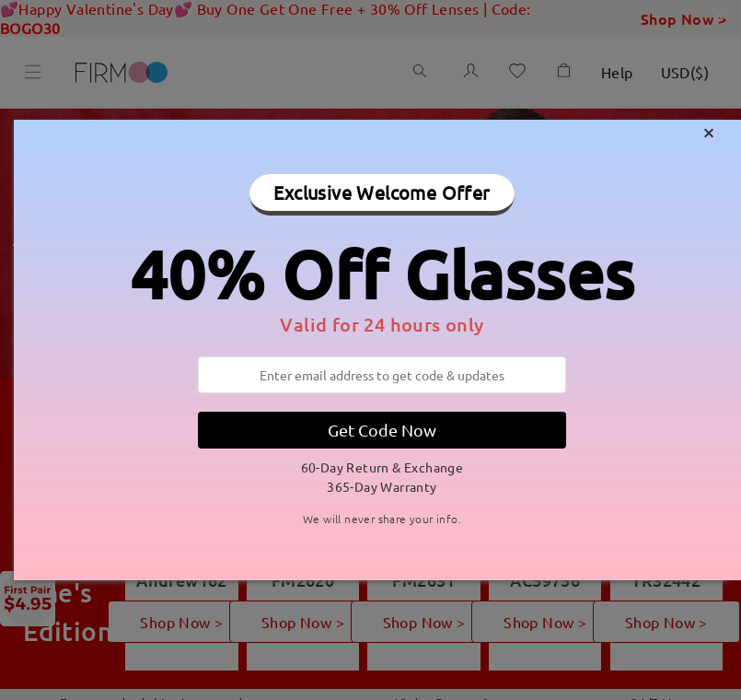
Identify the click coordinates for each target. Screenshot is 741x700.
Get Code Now (382, 430)
